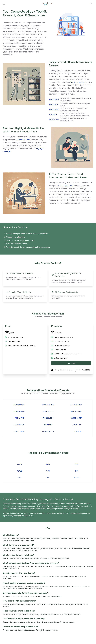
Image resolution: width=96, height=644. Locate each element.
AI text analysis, (30, 513)
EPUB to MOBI (77, 405)
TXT (77, 471)
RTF (19, 478)
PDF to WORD (77, 411)
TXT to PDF (77, 431)
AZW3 (19, 471)
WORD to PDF (48, 418)
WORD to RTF (77, 418)
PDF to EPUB (20, 411)
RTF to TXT (77, 425)
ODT (48, 471)
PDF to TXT (20, 418)
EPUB (19, 464)
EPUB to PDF (20, 405)
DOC (48, 478)
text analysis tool (65, 186)
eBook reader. (24, 140)
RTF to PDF (48, 425)
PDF (77, 464)
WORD (77, 478)
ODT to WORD (48, 431)
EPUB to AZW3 (48, 405)
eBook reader (46, 513)
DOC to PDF (20, 425)
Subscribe (71, 363)
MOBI (48, 464)
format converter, (16, 513)
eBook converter (77, 82)
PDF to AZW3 (48, 411)
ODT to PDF (19, 431)
